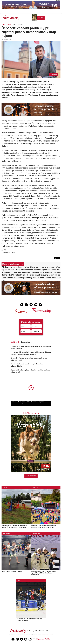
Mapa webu (40, 639)
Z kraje (9, 24)
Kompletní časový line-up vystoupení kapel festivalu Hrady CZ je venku (44, 526)
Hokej (20, 581)
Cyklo (5, 487)
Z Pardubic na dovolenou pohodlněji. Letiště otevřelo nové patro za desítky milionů (31, 278)
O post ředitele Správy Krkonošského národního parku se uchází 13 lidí (31, 270)
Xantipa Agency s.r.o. (47, 634)
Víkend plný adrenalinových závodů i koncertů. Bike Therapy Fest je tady (14, 526)
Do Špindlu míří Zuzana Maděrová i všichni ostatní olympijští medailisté (31, 272)
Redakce (48, 639)
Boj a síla (6, 533)
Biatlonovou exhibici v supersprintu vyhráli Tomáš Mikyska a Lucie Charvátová (44, 573)
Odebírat (37, 331)
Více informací (31, 476)
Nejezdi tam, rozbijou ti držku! (12, 571)
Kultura (35, 487)
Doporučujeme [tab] (27, 342)
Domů (3, 24)
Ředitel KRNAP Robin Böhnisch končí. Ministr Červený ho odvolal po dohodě (31, 275)
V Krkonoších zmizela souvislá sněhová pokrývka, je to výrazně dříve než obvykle (31, 267)
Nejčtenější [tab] (15, 342)
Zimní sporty (37, 533)
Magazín (40, 18)
